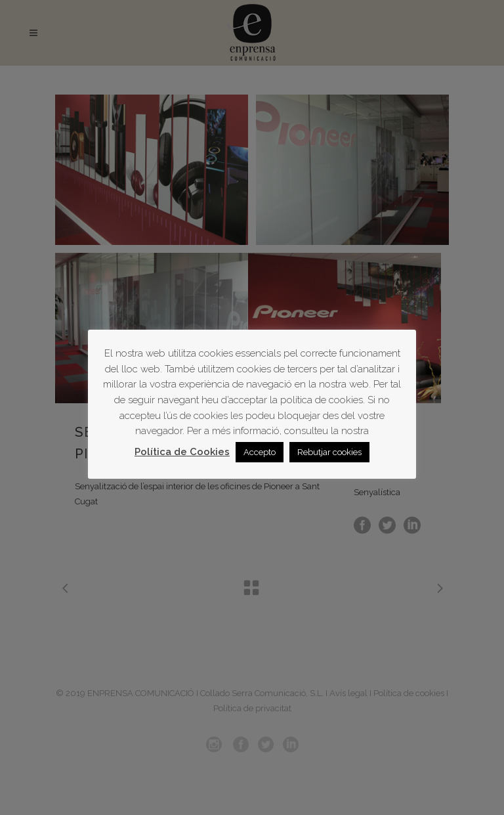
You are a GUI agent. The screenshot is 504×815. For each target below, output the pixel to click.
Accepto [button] (260, 452)
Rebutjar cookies (329, 452)
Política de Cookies (182, 452)
